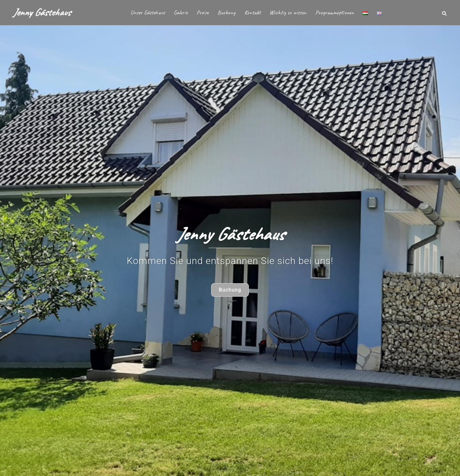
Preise (203, 12)
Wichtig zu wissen (288, 12)
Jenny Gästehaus (42, 12)
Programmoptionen (335, 12)
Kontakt (253, 12)
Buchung (226, 12)
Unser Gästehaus (148, 12)
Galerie (181, 12)
